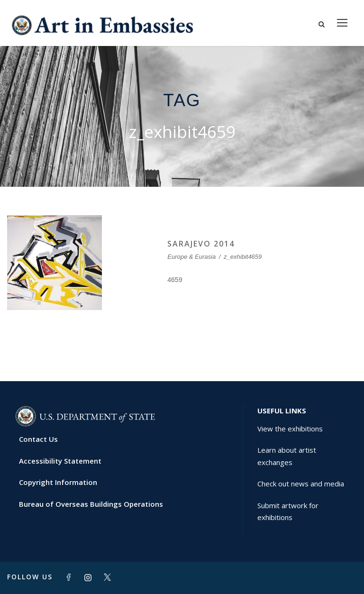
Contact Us (38, 439)
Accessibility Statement (60, 461)
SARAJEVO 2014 (201, 244)
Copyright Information (58, 482)
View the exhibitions (290, 429)
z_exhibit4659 (243, 257)
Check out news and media (301, 484)
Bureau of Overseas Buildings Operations (91, 504)
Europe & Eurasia (191, 257)
